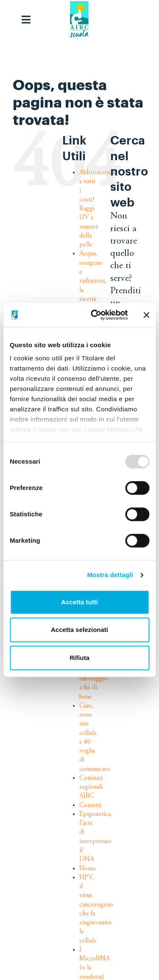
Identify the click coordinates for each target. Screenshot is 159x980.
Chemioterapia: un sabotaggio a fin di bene (100, 678)
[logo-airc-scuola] (79, 19)
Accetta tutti (79, 602)
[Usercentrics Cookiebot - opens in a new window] (95, 315)
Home (88, 869)
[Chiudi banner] (146, 315)
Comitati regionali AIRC (91, 787)
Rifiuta (79, 658)
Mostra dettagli (110, 575)
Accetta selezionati (79, 630)
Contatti (90, 805)
